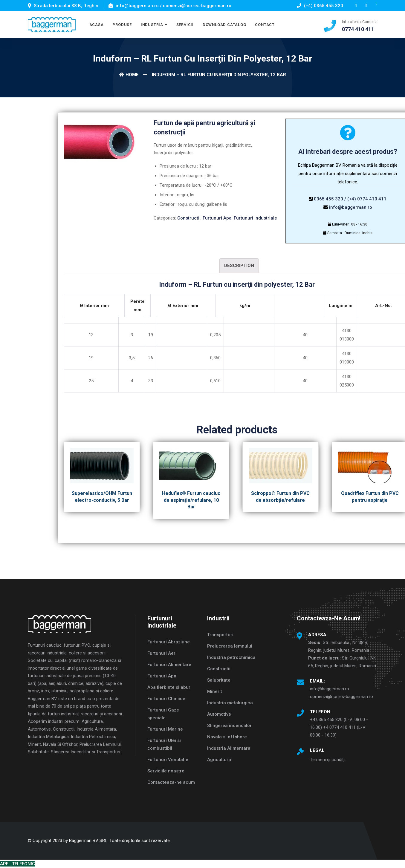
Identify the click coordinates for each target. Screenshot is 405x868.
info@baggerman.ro (351, 207)
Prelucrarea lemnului (230, 646)
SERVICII (185, 25)
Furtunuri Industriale (255, 218)
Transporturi (220, 635)
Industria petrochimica (231, 657)
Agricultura (219, 760)
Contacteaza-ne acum (171, 782)
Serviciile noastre (166, 771)
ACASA (97, 25)
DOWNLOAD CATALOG (224, 25)
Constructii (189, 218)
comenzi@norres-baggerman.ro (341, 697)
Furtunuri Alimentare (169, 665)
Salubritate (219, 680)
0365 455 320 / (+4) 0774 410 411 (350, 199)
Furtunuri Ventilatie (168, 760)
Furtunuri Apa (217, 218)
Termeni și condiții (328, 760)
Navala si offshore (227, 737)
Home (129, 75)
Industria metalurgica (230, 703)
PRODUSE (122, 25)
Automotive (219, 714)
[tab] (239, 266)
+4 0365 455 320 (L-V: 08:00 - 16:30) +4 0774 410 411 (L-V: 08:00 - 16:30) (339, 727)
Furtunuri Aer (161, 653)
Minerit (215, 691)
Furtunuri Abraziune (169, 642)
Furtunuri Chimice (166, 699)
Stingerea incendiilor (229, 726)
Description (239, 266)
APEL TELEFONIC (17, 864)
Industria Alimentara (229, 748)
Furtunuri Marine (165, 729)
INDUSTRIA (152, 25)
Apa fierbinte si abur (169, 687)
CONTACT (265, 25)
